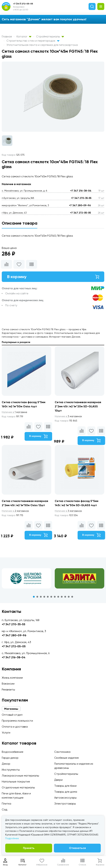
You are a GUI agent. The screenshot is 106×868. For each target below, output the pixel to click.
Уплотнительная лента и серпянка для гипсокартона (42, 45)
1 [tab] (34, 597)
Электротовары (65, 804)
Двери (58, 780)
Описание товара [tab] (20, 223)
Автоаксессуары (65, 798)
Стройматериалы (50, 36)
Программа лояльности (17, 721)
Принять (29, 848)
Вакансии (8, 684)
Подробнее (12, 838)
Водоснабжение (13, 752)
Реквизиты (8, 690)
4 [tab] (44, 597)
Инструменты (11, 770)
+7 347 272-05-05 (80, 213)
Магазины (11, 709)
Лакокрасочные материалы (20, 776)
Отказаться (77, 848)
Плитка (6, 804)
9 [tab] (62, 597)
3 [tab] (41, 597)
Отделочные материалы (18, 787)
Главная (7, 36)
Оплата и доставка (15, 727)
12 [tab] (72, 597)
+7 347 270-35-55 (81, 198)
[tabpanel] (26, 578)
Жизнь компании (12, 678)
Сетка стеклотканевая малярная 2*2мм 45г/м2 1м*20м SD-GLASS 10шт (78, 406)
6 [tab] (51, 597)
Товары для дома (66, 792)
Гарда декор (10, 758)
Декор (6, 764)
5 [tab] (48, 597)
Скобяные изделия (66, 758)
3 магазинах (68, 416)
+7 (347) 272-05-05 (23, 4)
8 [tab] (58, 597)
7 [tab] (55, 597)
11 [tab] (69, 597)
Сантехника (62, 752)
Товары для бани (65, 786)
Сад (5, 809)
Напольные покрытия (16, 782)
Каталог (24, 36)
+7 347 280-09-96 (80, 205)
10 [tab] (65, 597)
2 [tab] (37, 597)
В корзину (53, 277)
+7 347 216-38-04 (81, 191)
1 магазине (14, 412)
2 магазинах (15, 511)
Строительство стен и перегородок (33, 41)
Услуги (6, 733)
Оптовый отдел (12, 715)
